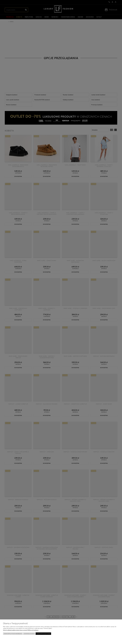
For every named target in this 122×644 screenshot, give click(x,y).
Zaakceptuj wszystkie (43, 634)
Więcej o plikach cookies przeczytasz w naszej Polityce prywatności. (21, 630)
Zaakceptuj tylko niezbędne (13, 634)
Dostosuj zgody (29, 634)
